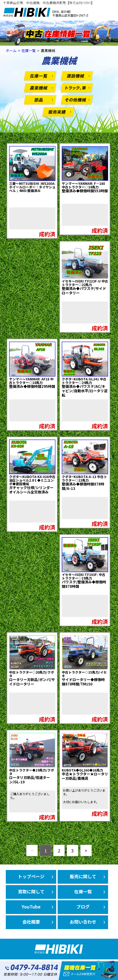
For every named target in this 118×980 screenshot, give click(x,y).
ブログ (83, 907)
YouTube (31, 907)
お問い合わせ (83, 922)
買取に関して (31, 891)
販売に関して (83, 876)
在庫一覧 (83, 891)
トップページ (31, 876)
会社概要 (31, 922)
